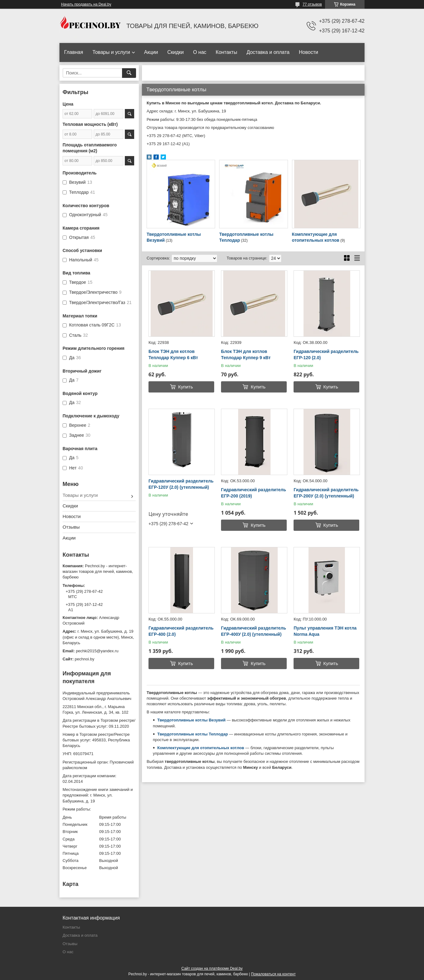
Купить (185, 387)
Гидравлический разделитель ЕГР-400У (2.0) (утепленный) (254, 631)
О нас (200, 52)
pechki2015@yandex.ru (97, 651)
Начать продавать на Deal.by (86, 4)
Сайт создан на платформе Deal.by (212, 968)
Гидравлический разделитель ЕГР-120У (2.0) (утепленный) (181, 484)
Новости (309, 52)
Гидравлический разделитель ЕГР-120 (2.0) (326, 354)
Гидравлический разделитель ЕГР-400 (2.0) (181, 631)
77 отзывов (312, 4)
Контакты (226, 52)
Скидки (175, 52)
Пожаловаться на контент (273, 974)
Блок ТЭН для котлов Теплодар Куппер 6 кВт (173, 354)
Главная (74, 52)
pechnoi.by (85, 659)
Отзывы (71, 527)
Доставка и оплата (268, 52)
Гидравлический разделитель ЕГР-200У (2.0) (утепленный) (326, 493)
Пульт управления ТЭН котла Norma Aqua (325, 631)
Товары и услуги (111, 52)
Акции (151, 52)
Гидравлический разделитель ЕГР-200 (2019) (254, 493)
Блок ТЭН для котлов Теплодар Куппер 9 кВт (246, 354)
